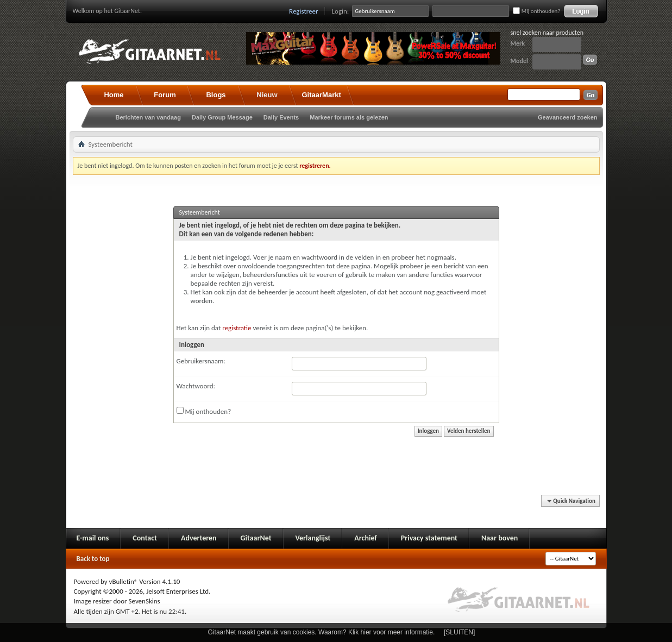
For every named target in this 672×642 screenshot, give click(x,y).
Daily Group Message (222, 117)
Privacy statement (429, 538)
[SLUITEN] (459, 632)
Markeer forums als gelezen (349, 117)
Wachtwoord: (196, 386)
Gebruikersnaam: (201, 361)
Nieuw (267, 95)
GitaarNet (256, 538)
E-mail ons (93, 538)
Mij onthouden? (536, 11)
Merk (518, 43)
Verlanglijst (313, 538)
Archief (365, 538)
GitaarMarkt (322, 95)
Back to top (93, 559)
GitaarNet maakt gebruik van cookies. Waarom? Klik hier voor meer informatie (321, 632)
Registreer (304, 11)
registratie (237, 328)
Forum (165, 95)
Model (519, 61)
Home (114, 95)
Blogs (216, 95)
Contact (145, 538)
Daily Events (281, 117)
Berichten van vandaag (148, 117)
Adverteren (199, 538)
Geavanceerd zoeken (567, 117)
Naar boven (500, 538)
